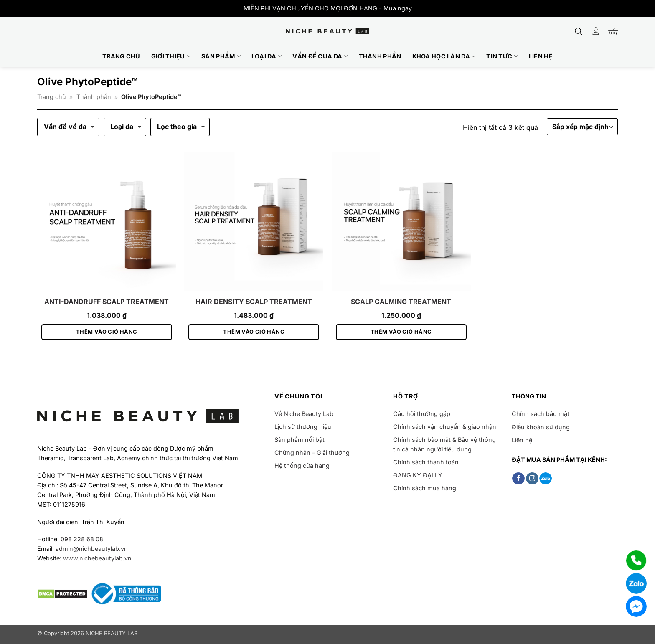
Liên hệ (541, 56)
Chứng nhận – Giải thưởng (312, 453)
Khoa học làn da (444, 56)
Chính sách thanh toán (426, 462)
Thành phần (380, 56)
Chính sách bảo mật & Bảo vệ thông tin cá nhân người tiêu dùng (444, 444)
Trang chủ (121, 56)
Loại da (267, 56)
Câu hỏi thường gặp (422, 414)
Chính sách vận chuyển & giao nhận (445, 427)
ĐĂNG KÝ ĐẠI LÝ (418, 475)
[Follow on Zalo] (546, 479)
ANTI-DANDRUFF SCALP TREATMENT (107, 302)
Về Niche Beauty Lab (304, 414)
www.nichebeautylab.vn (97, 558)
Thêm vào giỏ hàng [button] (107, 332)
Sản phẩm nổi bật (300, 440)
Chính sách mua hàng (425, 488)
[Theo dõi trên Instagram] (532, 479)
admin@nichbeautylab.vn (92, 549)
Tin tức (502, 56)
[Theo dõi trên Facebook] (518, 479)
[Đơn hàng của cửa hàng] (582, 127)
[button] (579, 31)
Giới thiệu (171, 56)
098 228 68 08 (82, 539)
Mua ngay (398, 8)
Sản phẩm (221, 56)
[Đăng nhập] (596, 31)
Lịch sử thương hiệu (303, 427)
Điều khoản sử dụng (541, 427)
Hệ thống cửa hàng (302, 465)
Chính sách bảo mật (541, 414)
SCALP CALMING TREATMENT (401, 302)
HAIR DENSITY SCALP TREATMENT (254, 302)
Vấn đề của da (320, 56)
